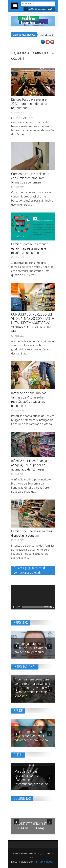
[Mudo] (51, 607)
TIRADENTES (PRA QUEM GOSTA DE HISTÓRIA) (32, 824)
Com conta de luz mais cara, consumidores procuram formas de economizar (31, 178)
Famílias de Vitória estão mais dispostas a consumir (32, 533)
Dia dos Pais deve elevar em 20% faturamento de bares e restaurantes (30, 104)
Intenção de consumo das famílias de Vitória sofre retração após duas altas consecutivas (29, 399)
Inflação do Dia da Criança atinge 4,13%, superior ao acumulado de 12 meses (29, 465)
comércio (24, 53)
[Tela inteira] (54, 607)
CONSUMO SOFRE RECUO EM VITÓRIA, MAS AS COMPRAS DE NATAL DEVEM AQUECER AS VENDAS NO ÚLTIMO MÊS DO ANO (33, 323)
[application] (33, 597)
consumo (41, 53)
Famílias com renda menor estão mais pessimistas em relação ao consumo (30, 248)
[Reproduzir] (14, 607)
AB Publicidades (44, 862)
